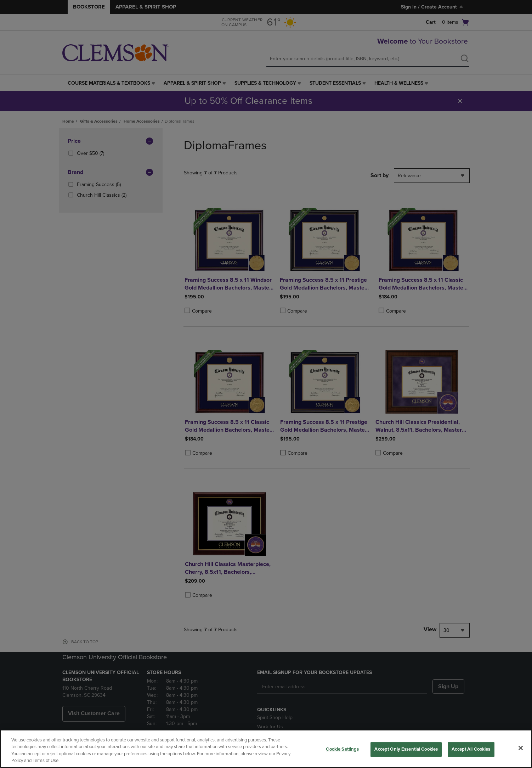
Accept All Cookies (471, 749)
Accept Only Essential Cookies (406, 749)
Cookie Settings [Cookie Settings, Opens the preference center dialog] (342, 749)
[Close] (521, 748)
